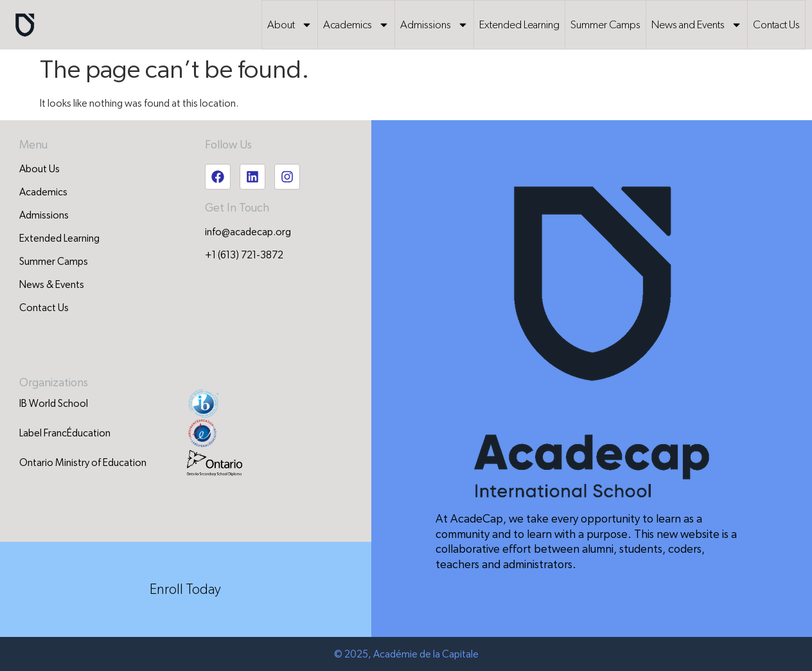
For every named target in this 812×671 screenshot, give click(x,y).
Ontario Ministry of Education (83, 463)
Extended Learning (519, 25)
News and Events (697, 25)
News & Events (52, 285)
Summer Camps (605, 25)
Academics (356, 25)
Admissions (434, 25)
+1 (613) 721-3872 (244, 255)
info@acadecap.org (248, 232)
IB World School (54, 404)
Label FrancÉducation (65, 433)
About (290, 25)
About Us (40, 169)
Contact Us (776, 25)
